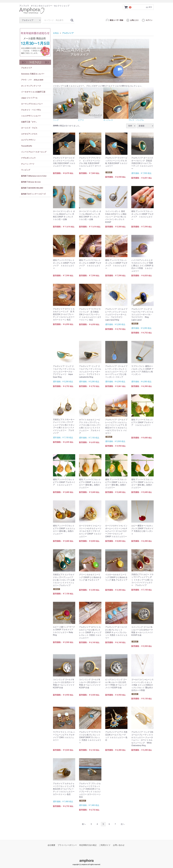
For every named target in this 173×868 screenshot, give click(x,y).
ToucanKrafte (27, 146)
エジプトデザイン (28, 140)
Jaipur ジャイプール (29, 98)
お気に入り (132, 20)
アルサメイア (27, 68)
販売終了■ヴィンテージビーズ (33, 194)
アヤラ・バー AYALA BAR (32, 80)
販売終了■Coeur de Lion (31, 182)
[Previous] (84, 824)
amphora (86, 861)
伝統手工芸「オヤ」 (29, 122)
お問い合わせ (119, 845)
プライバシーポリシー (67, 845)
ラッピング (26, 170)
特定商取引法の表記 (88, 845)
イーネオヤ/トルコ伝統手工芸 (33, 92)
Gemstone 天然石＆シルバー (33, 74)
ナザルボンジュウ (28, 158)
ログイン (147, 20)
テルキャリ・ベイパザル (31, 110)
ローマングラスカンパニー (32, 104)
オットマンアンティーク (31, 86)
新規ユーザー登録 (114, 20)
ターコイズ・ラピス (29, 128)
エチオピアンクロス (29, 134)
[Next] (123, 824)
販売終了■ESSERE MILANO (32, 188)
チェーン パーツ (28, 164)
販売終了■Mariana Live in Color (34, 176)
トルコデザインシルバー (31, 116)
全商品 (56, 33)
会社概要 (51, 845)
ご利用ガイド (105, 845)
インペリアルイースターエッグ (34, 152)
